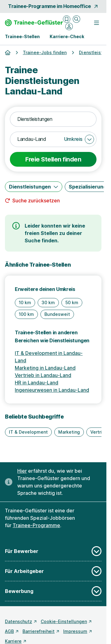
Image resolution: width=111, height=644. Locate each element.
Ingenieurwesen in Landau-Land (52, 390)
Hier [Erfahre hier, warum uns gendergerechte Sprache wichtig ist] (22, 471)
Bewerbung (53, 591)
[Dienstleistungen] (34, 187)
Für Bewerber (53, 551)
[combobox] (53, 119)
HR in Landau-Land (37, 383)
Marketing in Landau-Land (45, 368)
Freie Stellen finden (53, 159)
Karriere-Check (67, 36)
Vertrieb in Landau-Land (43, 375)
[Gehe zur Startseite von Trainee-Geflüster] (34, 23)
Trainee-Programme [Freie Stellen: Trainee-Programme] (36, 525)
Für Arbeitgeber (53, 571)
